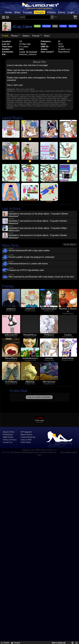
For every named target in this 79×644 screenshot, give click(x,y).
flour (50, 97)
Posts (47, 36)
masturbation (55, 104)
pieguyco (11, 309)
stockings (10, 100)
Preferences (8, 434)
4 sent (22, 52)
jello (34, 97)
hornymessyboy (49, 309)
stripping (10, 106)
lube (33, 95)
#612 (60, 44)
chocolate (67, 95)
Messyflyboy (11, 358)
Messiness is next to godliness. (39, 8)
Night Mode (8, 437)
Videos (51, 12)
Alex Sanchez (49, 382)
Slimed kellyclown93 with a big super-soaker (29, 250)
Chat (55, 26)
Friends (36, 36)
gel (52, 95)
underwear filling (52, 102)
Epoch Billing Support (69, 452)
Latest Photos (12, 118)
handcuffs (45, 106)
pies (37, 95)
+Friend (63, 26)
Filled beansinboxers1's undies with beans (28, 264)
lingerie (55, 97)
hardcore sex (12, 104)
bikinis (61, 97)
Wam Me (73, 26)
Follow (37, 26)
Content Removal (28, 437)
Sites (18, 12)
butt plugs (37, 106)
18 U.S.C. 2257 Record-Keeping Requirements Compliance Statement (29, 452)
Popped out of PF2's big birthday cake (26, 270)
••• (56, 17)
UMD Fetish (26, 442)
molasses (14, 97)
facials (35, 102)
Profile (5, 36)
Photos (14, 36)
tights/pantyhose (23, 98)
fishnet (59, 106)
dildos (16, 106)
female (49, 100)
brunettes (10, 102)
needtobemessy (30, 358)
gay (58, 100)
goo (8, 97)
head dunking (37, 104)
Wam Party (10, 245)
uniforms (41, 98)
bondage (62, 102)
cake (48, 95)
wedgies (21, 104)
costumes (34, 98)
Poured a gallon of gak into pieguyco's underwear (31, 257)
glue (61, 95)
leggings (64, 98)
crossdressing (51, 98)
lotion (23, 95)
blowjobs (42, 102)
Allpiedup (30, 382)
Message (46, 26)
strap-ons (53, 106)
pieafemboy (68, 358)
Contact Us (8, 442)
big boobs (28, 100)
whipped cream (42, 97)
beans (28, 95)
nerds (69, 100)
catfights (28, 104)
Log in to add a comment (39, 397)
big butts (35, 100)
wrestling (46, 104)
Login (71, 12)
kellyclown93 (11, 335)
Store (62, 12)
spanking (64, 104)
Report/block (64, 52)
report (68, 49)
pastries (17, 95)
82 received (32, 52)
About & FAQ (8, 432)
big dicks (42, 100)
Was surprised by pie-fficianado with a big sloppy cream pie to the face (41, 277)
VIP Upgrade (26, 432)
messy (56, 95)
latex (58, 98)
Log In (40, 455)
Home (8, 12)
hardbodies (19, 100)
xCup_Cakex (22, 26)
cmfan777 (30, 309)
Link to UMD (26, 440)
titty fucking (28, 102)
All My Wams (70, 245)
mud (30, 97)
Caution (68, 335)
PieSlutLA (49, 335)
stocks (30, 106)
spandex (10, 108)
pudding (42, 95)
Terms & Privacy (10, 440)
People (40, 12)
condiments (23, 97)
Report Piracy (26, 434)
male (54, 100)
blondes (63, 100)
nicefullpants (11, 382)
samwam (49, 358)
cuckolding (19, 102)
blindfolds (23, 106)
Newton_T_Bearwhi (68, 310)
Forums (28, 12)
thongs (14, 98)
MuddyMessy (30, 335)
